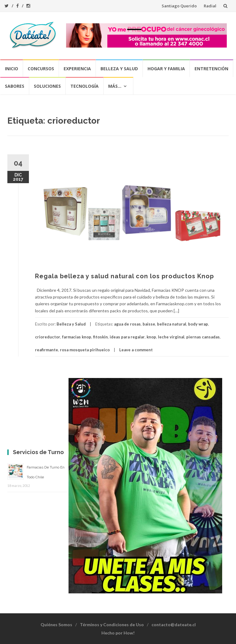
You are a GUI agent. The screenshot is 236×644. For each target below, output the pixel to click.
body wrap (198, 324)
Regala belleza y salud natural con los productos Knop (124, 276)
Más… (115, 86)
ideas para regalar (127, 337)
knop (151, 337)
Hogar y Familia (166, 69)
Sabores (15, 86)
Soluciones (47, 86)
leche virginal (171, 337)
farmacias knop (77, 337)
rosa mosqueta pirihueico (85, 350)
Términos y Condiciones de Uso (112, 625)
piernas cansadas (203, 337)
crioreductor (48, 337)
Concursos (41, 69)
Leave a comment (136, 350)
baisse (149, 324)
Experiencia (77, 69)
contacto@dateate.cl (174, 625)
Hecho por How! (118, 633)
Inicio (12, 69)
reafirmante (47, 350)
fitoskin (100, 337)
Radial (210, 6)
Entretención (211, 69)
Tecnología (85, 86)
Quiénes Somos (56, 625)
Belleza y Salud (119, 69)
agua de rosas (127, 324)
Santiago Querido (179, 6)
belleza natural (172, 324)
